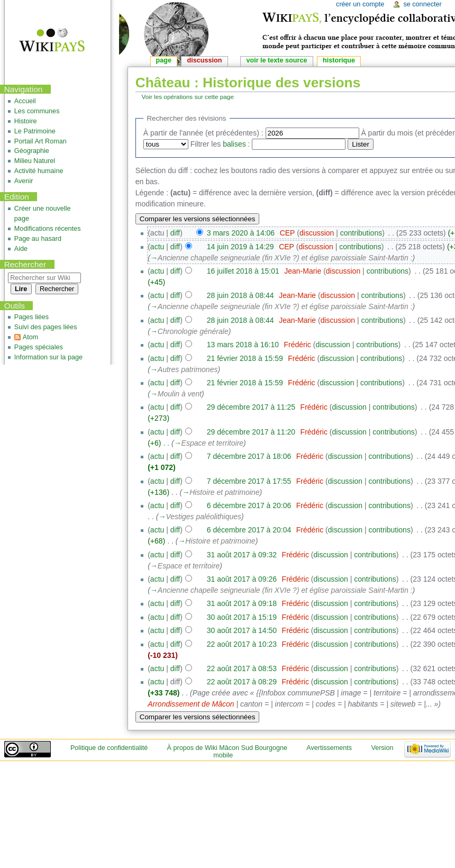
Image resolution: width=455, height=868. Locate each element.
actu (157, 247)
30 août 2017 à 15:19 (242, 617)
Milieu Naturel (35, 161)
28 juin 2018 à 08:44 (240, 295)
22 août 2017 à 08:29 (242, 682)
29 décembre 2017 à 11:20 (251, 432)
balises (234, 144)
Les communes (37, 111)
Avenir (24, 181)
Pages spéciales (39, 347)
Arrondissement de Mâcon (191, 704)
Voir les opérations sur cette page (188, 97)
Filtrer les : (220, 144)
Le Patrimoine (35, 131)
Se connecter (422, 4)
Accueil (25, 101)
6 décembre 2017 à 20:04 (249, 530)
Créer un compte (360, 4)
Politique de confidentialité (109, 748)
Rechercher (25, 264)
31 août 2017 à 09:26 (242, 579)
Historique (339, 60)
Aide (21, 249)
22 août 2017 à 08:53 (242, 668)
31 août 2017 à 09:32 (242, 555)
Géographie (32, 151)
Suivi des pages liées (46, 327)
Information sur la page (48, 357)
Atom (30, 337)
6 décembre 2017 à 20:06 (249, 505)
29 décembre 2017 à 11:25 (251, 407)
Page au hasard (38, 239)
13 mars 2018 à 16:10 (243, 345)
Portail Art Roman (40, 141)
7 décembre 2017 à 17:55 (249, 481)
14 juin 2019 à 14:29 (240, 247)
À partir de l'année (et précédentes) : (203, 133)
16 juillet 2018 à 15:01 (243, 271)
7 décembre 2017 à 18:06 (249, 456)
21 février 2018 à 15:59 (245, 358)
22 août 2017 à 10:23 (242, 644)
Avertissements (329, 748)
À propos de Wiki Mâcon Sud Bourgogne (228, 748)
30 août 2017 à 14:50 (242, 630)
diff (175, 233)
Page (164, 60)
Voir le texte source (276, 60)
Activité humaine (39, 171)
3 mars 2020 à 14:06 (241, 233)
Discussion (205, 60)
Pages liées (31, 317)
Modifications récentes (48, 229)
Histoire (26, 121)
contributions (361, 233)
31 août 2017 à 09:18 (242, 603)
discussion (317, 233)
